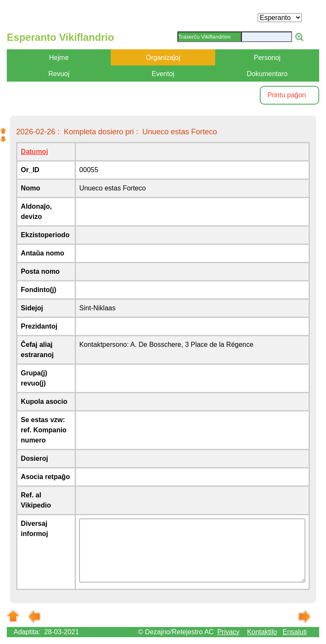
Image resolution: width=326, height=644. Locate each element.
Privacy (228, 632)
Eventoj (163, 74)
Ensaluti (295, 632)
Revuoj (59, 74)
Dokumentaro (267, 74)
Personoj (267, 58)
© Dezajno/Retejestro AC (176, 632)
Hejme (59, 58)
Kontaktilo (262, 632)
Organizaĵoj (163, 58)
